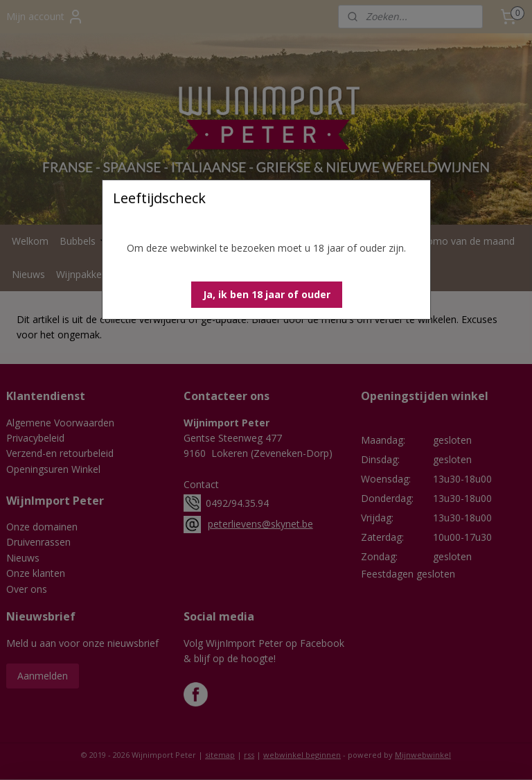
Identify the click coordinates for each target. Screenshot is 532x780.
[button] (267, 295)
